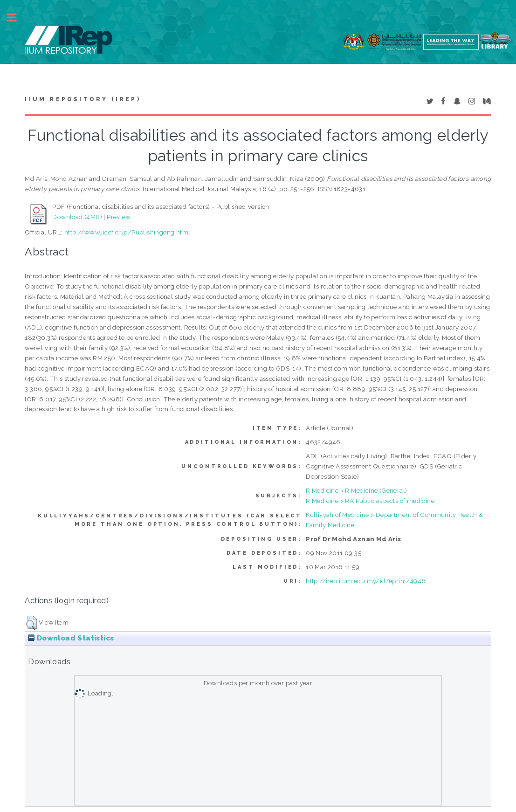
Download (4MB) (77, 217)
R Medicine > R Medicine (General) (356, 490)
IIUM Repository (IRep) (83, 99)
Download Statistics (71, 638)
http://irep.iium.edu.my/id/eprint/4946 (366, 581)
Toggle (17, 17)
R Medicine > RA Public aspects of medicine (370, 501)
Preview (119, 217)
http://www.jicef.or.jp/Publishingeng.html (127, 232)
